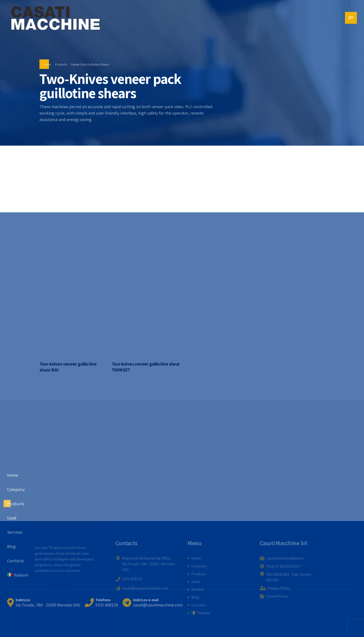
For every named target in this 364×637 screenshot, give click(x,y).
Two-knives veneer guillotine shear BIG (68, 367)
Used (195, 582)
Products (61, 65)
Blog (195, 597)
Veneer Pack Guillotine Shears (90, 65)
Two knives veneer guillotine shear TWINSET (146, 367)
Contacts (199, 605)
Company (199, 566)
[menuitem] (201, 613)
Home (47, 65)
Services (198, 589)
